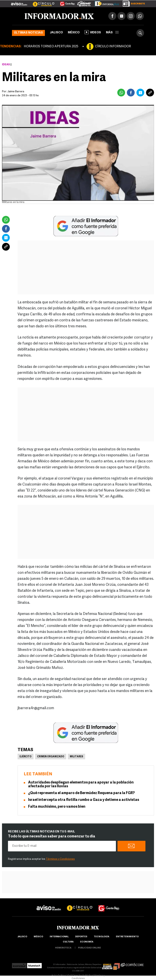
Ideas (6, 65)
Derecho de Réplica (83, 976)
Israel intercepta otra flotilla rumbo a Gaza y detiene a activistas (84, 800)
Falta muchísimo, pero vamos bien (57, 807)
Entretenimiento (127, 937)
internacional (59, 937)
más (112, 33)
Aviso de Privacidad (61, 976)
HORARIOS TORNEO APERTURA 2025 (51, 47)
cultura (68, 942)
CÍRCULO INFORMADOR (113, 47)
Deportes (81, 937)
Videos (93, 32)
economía (87, 942)
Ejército (26, 757)
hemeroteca (63, 948)
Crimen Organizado (51, 757)
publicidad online (89, 948)
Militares (77, 757)
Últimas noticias (28, 33)
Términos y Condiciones (60, 859)
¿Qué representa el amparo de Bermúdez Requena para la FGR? (81, 793)
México (74, 33)
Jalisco (56, 33)
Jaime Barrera (16, 92)
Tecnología (102, 937)
